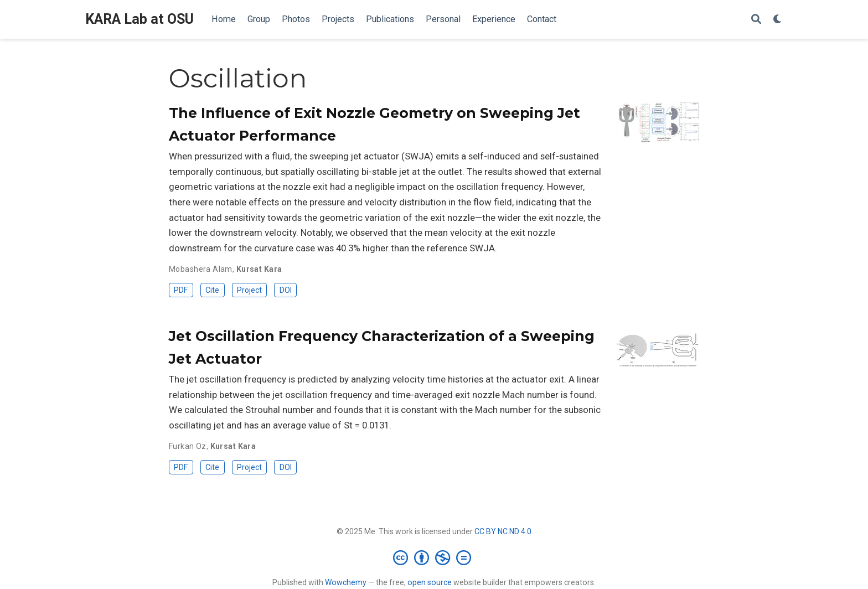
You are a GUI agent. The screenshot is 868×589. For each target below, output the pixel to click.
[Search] (756, 20)
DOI (286, 290)
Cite (212, 290)
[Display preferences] (778, 20)
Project (249, 290)
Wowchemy (346, 582)
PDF (181, 290)
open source (430, 582)
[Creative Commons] (434, 557)
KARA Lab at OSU (139, 19)
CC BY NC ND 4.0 (503, 531)
